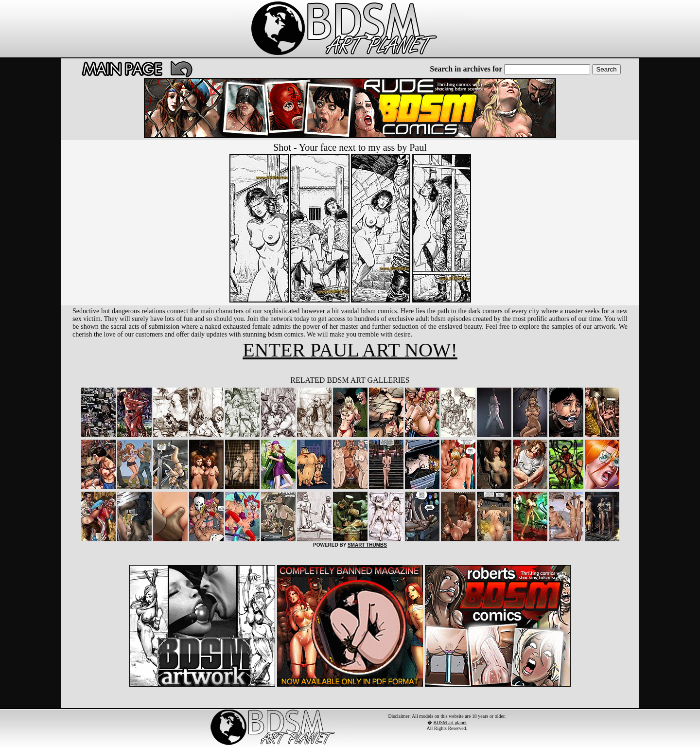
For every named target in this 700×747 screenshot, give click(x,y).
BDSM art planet (450, 722)
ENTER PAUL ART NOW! (350, 350)
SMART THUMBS (367, 545)
